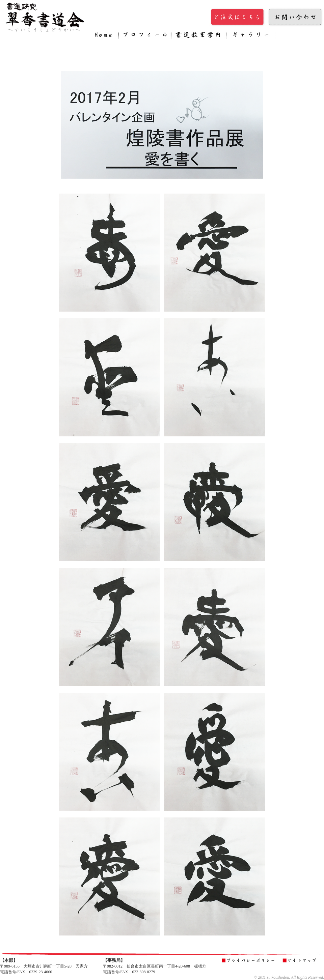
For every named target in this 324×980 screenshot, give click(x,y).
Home (105, 36)
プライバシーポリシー (249, 961)
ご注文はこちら (238, 17)
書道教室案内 (199, 36)
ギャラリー (251, 36)
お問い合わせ (295, 17)
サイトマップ (301, 961)
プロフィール (145, 36)
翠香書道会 (46, 17)
